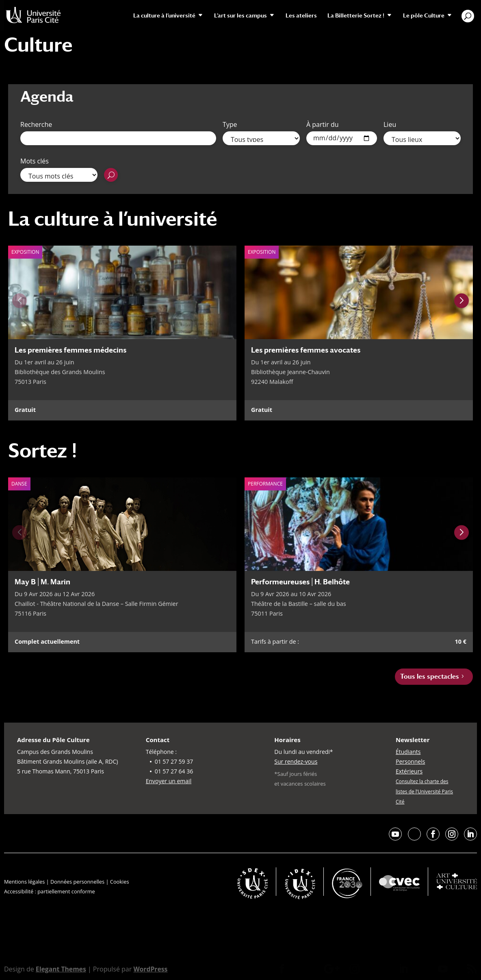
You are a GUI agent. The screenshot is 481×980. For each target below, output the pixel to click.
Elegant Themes (61, 969)
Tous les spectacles (430, 676)
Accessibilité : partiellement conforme (50, 891)
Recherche (36, 124)
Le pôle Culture (424, 16)
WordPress (151, 969)
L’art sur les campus (240, 16)
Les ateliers (301, 16)
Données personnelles (77, 882)
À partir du (323, 124)
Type (230, 124)
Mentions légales (24, 882)
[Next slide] (461, 301)
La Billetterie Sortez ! (356, 16)
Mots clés (35, 161)
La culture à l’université (164, 16)
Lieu (390, 124)
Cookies (120, 882)
